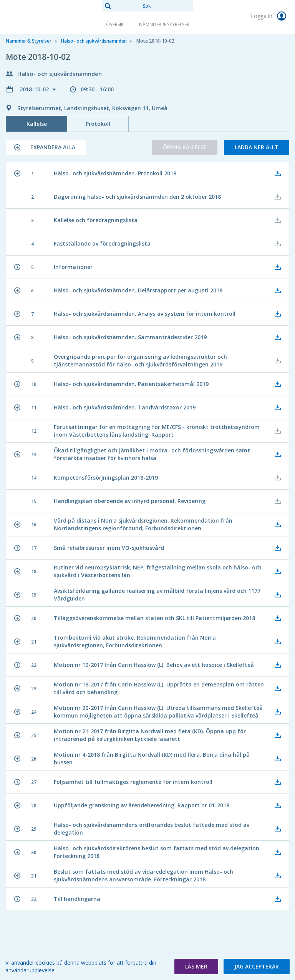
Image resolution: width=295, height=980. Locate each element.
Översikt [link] (116, 24)
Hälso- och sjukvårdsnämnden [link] (94, 41)
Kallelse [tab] (37, 124)
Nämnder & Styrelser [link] (164, 24)
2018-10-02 (35, 89)
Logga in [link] (270, 16)
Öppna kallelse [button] (185, 147)
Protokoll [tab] (98, 124)
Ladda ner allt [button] (257, 147)
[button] (46, 147)
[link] (44, 17)
